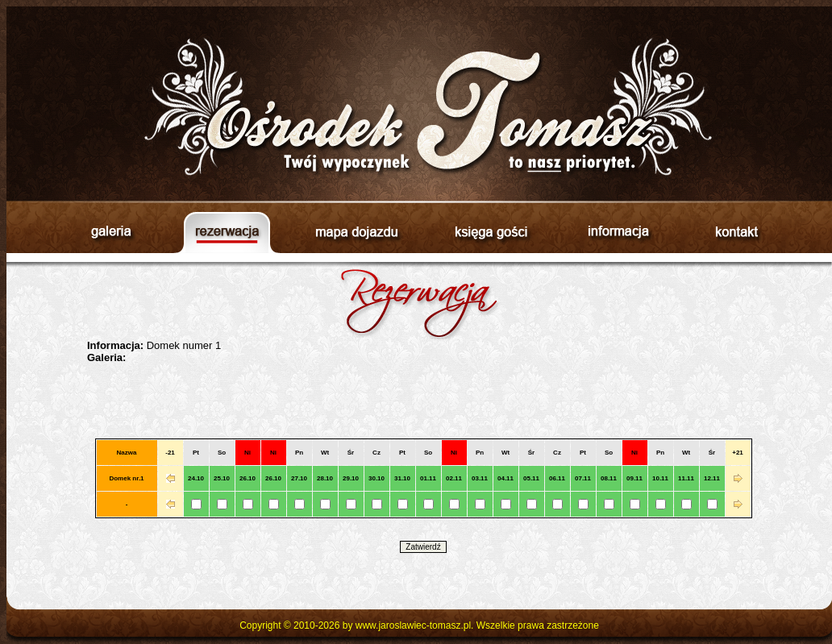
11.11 (686, 478)
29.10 (351, 478)
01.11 (428, 478)
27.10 (299, 478)
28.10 (325, 478)
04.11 (505, 478)
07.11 (583, 478)
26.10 (248, 478)
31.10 (402, 478)
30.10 (376, 478)
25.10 (222, 478)
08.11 (609, 478)
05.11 (531, 478)
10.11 (660, 478)
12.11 (712, 478)
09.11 (634, 478)
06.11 (557, 478)
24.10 (196, 478)
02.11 (454, 478)
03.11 (480, 478)
